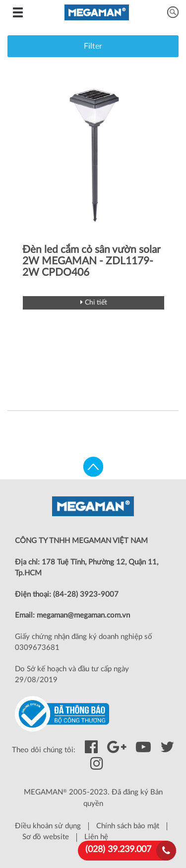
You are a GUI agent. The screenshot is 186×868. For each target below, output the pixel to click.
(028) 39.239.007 (118, 850)
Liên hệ (96, 837)
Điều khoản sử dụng (48, 826)
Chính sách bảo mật (128, 826)
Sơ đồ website (46, 837)
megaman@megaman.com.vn (83, 615)
